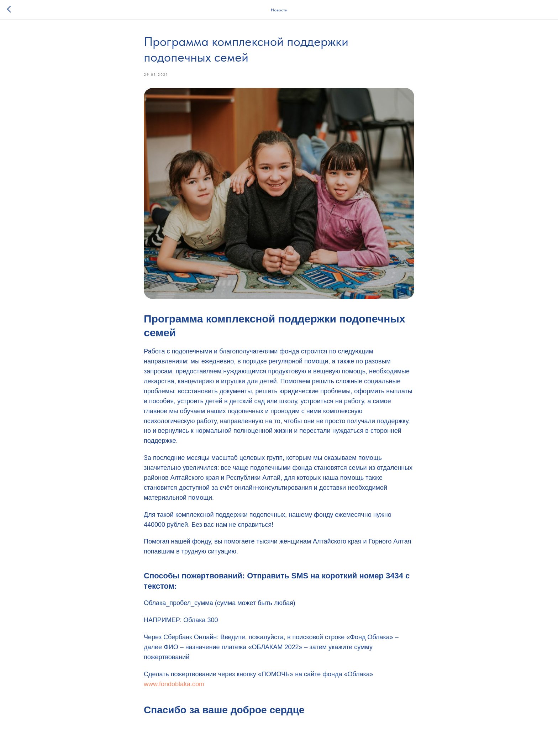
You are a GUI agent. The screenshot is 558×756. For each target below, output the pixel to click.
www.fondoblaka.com (174, 684)
